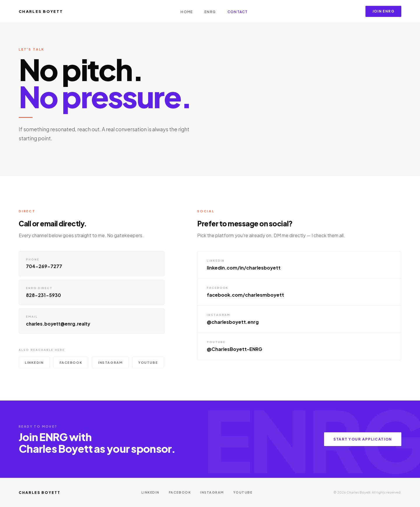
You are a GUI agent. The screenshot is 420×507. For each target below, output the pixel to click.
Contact (238, 12)
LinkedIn (34, 363)
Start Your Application (363, 439)
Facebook (71, 363)
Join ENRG (383, 11)
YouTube (148, 363)
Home (187, 12)
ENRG (210, 12)
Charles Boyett (41, 11)
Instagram (110, 363)
